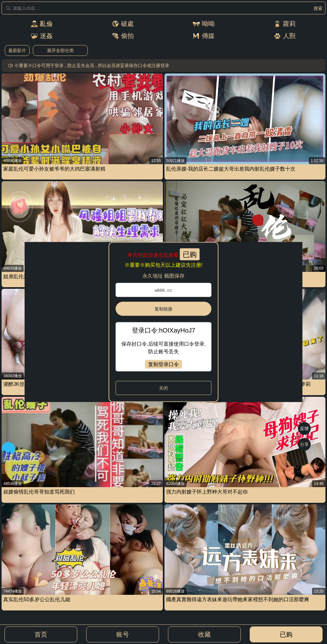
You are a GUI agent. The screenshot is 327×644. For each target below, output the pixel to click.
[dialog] (163, 322)
